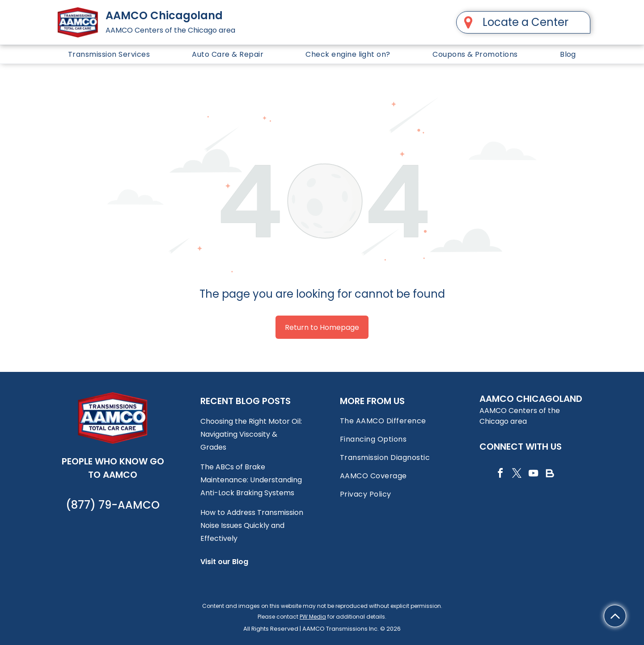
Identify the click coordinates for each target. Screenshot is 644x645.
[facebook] (500, 474)
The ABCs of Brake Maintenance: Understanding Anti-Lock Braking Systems (251, 480)
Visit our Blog (224, 562)
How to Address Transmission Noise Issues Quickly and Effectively (252, 525)
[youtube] (533, 474)
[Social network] (550, 474)
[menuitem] (109, 54)
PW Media (313, 617)
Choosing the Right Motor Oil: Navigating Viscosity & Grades (251, 434)
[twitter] (517, 474)
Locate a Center (525, 22)
